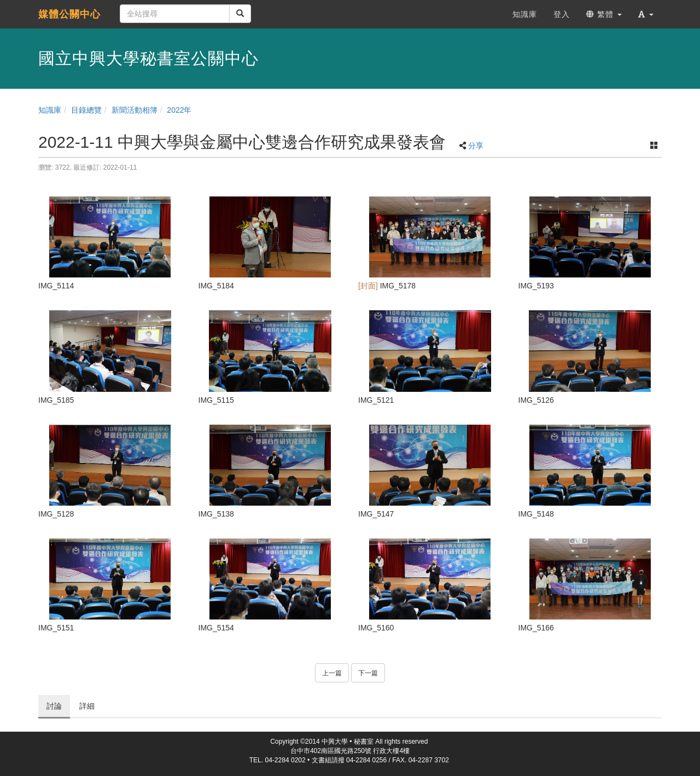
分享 (476, 146)
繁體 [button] (604, 14)
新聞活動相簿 (135, 110)
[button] (646, 14)
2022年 (179, 110)
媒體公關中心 (69, 14)
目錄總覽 (86, 110)
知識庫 (50, 110)
